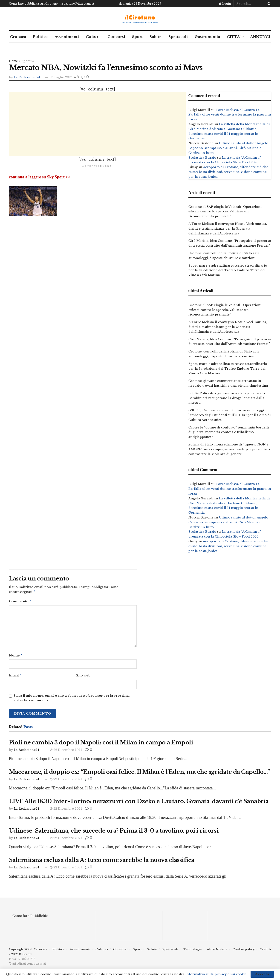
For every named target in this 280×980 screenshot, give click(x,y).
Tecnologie (193, 951)
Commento (20, 602)
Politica (40, 37)
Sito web (83, 677)
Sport (137, 37)
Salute (156, 37)
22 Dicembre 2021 (66, 752)
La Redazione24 (26, 752)
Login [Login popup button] (225, 4)
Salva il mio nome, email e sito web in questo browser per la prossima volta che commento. (72, 700)
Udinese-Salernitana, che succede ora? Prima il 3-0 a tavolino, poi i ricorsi (114, 832)
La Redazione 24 (27, 77)
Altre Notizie (217, 951)
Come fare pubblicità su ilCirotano (33, 4)
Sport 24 (28, 61)
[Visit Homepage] (140, 19)
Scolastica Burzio (202, 158)
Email (15, 677)
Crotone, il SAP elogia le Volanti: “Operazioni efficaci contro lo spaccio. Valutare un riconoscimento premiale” (225, 212)
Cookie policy (244, 951)
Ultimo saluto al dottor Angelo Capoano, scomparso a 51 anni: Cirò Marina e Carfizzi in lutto (228, 148)
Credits (266, 951)
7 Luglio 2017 (62, 77)
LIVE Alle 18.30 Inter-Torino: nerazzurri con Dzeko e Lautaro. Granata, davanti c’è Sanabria (139, 803)
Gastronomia (207, 37)
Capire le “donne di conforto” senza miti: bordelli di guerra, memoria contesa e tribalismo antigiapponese (229, 432)
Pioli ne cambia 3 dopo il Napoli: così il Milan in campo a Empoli (101, 744)
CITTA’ (234, 37)
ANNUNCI (260, 37)
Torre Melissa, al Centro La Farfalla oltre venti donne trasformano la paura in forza (230, 115)
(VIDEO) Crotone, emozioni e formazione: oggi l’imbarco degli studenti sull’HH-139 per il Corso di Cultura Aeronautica (230, 415)
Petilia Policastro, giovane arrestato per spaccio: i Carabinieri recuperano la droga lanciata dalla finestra (228, 398)
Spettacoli (178, 37)
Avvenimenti (67, 37)
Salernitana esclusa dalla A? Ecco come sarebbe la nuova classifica (102, 862)
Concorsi (116, 37)
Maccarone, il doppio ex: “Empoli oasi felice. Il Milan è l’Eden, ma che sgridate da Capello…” (140, 774)
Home (13, 61)
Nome (16, 657)
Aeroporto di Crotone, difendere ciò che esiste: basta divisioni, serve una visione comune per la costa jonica (228, 172)
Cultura (93, 37)
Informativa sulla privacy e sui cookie (216, 974)
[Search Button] (268, 4)
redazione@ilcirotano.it (77, 4)
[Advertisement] (97, 124)
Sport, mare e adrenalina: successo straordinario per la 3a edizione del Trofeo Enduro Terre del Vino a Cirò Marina (228, 270)
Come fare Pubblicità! (30, 918)
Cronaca (18, 37)
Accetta (262, 974)
